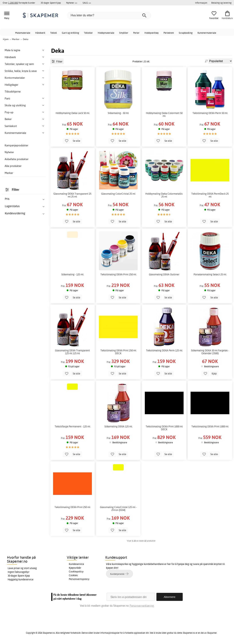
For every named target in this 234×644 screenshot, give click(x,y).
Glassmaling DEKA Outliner (164, 274)
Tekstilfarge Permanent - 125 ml (72, 426)
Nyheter (9, 152)
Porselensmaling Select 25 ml (210, 274)
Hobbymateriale (106, 33)
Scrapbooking (186, 33)
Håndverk (40, 33)
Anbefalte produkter (17, 159)
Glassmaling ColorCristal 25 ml (118, 194)
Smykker (124, 33)
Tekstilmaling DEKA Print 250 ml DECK (118, 352)
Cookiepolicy (76, 572)
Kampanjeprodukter (16, 145)
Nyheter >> (72, 3)
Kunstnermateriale (207, 33)
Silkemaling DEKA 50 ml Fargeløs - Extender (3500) (210, 352)
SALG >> (87, 3)
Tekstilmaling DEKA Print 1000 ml (210, 426)
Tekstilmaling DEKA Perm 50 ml (210, 113)
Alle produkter (13, 166)
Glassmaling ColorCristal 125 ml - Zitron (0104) (118, 509)
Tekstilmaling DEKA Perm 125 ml (164, 350)
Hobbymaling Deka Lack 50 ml (72, 113)
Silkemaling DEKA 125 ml (118, 426)
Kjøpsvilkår (75, 568)
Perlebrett (169, 33)
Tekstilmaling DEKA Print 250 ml (118, 274)
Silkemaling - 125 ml (72, 274)
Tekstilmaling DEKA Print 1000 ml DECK (164, 428)
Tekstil (54, 33)
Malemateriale (23, 33)
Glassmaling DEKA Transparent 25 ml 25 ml (72, 195)
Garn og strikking (70, 33)
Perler (136, 33)
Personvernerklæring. (142, 606)
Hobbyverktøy (152, 33)
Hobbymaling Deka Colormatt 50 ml (164, 114)
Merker (9, 173)
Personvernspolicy (79, 579)
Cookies (73, 575)
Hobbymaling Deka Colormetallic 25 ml (164, 195)
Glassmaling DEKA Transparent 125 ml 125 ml (72, 352)
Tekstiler (88, 33)
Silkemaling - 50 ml (118, 113)
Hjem (6, 39)
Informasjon (201, 3)
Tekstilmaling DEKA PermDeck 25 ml (210, 195)
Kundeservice (76, 564)
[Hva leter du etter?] (109, 15)
